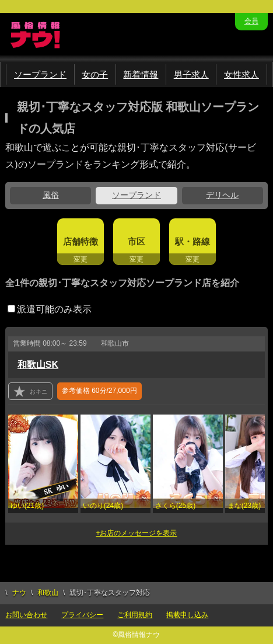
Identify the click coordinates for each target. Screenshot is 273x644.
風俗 (51, 195)
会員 (251, 21)
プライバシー (82, 615)
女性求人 (242, 74)
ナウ (19, 593)
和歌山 (48, 593)
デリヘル (222, 195)
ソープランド (40, 74)
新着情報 (141, 74)
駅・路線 (192, 241)
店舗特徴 (80, 241)
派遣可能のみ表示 (50, 309)
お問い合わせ (26, 615)
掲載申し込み (187, 615)
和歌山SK (38, 365)
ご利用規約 (135, 615)
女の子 (95, 74)
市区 (136, 241)
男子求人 (191, 74)
